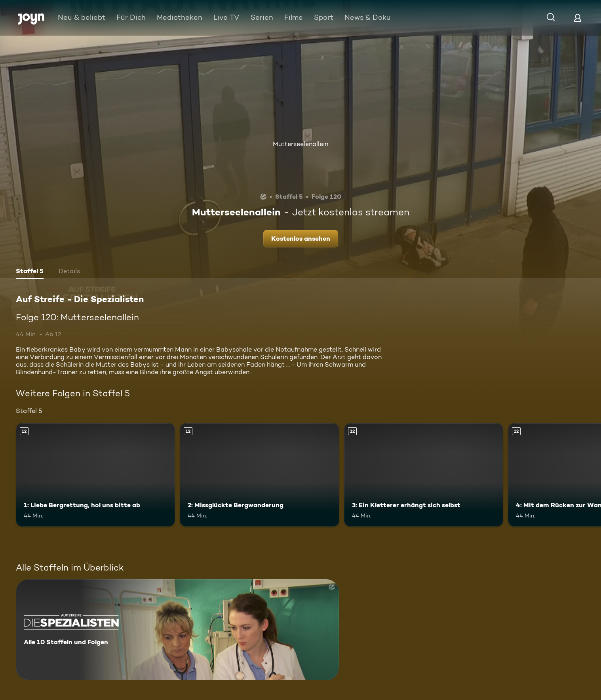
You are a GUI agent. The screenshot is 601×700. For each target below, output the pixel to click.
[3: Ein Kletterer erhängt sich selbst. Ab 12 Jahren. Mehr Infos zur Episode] (424, 475)
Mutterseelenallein (300, 144)
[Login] (578, 18)
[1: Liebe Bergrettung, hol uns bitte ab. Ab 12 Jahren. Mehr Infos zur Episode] (95, 475)
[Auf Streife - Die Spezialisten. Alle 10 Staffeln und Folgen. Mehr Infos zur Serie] (177, 630)
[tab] (30, 272)
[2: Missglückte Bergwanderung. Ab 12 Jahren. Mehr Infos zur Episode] (259, 475)
